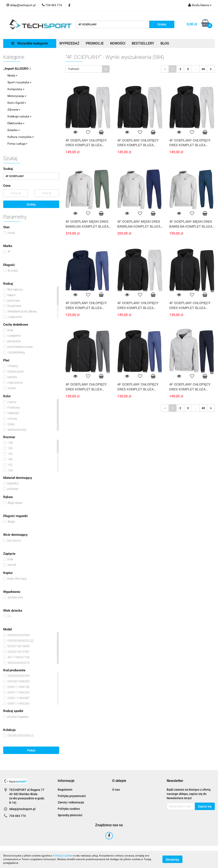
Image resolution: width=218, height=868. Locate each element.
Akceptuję (172, 859)
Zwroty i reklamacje (71, 802)
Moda (12, 75)
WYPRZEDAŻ (69, 43)
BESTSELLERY (143, 43)
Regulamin (65, 790)
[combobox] (88, 69)
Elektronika (16, 123)
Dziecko (14, 130)
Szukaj (31, 204)
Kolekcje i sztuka (19, 116)
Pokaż (31, 750)
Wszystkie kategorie (30, 43)
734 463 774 (17, 816)
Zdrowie (14, 110)
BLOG (165, 43)
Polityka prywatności (72, 796)
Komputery (16, 89)
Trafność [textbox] (74, 69)
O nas (116, 790)
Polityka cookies (69, 809)
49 (203, 69)
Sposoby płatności (70, 815)
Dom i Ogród (17, 103)
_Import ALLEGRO (17, 69)
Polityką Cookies (63, 856)
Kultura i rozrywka (21, 137)
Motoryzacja (17, 96)
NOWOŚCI (118, 43)
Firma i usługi (17, 144)
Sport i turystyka (19, 82)
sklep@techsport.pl (22, 809)
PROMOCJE (95, 43)
